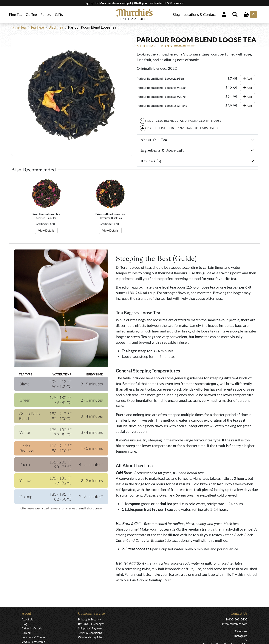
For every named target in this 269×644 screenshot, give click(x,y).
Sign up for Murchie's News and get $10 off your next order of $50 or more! (134, 3)
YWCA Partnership (33, 642)
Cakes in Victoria (32, 628)
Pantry (46, 14)
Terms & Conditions (90, 633)
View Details (46, 230)
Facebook (241, 631)
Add (248, 78)
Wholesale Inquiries (90, 637)
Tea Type (37, 27)
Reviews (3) (151, 161)
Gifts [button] (59, 14)
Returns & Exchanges (91, 624)
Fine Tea (19, 27)
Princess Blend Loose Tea (110, 214)
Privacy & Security (89, 619)
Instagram (241, 636)
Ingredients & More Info (163, 150)
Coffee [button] (31, 14)
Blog (176, 14)
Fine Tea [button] (16, 14)
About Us (27, 619)
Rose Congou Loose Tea (46, 214)
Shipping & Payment (90, 628)
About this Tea (154, 140)
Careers (27, 633)
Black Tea (56, 27)
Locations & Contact (200, 14)
